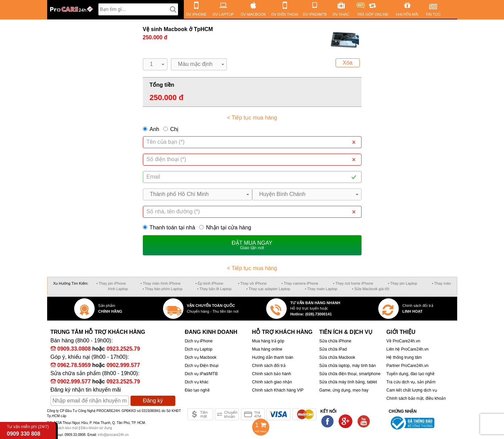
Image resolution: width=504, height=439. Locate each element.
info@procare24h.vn (113, 435)
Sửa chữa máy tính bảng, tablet (348, 382)
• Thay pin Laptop (403, 283)
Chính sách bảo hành (271, 374)
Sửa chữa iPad (333, 349)
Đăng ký (153, 401)
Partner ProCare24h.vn (407, 366)
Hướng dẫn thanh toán (273, 357)
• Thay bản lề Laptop (214, 289)
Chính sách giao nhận (272, 382)
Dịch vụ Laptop (199, 349)
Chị (174, 129)
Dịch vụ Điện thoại (202, 366)
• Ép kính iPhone (209, 283)
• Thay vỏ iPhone (252, 283)
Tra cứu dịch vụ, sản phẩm (411, 382)
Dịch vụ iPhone (199, 341)
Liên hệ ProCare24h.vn (408, 349)
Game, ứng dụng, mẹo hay (344, 390)
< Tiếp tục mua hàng (252, 118)
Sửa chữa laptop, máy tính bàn (347, 366)
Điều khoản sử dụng (96, 428)
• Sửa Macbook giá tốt (371, 289)
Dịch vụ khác (197, 382)
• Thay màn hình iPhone (160, 283)
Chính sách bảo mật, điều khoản (416, 398)
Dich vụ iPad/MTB (201, 374)
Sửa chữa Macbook (337, 357)
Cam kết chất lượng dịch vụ (412, 390)
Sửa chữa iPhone (335, 341)
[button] (155, 64)
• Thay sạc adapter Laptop (268, 289)
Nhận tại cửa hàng (225, 228)
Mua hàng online (267, 349)
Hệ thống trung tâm (404, 357)
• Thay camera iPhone (300, 283)
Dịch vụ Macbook (201, 357)
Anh (154, 129)
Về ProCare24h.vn (403, 341)
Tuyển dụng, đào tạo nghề (411, 374)
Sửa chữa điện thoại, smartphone (350, 374)
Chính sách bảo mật (63, 428)
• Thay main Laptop (321, 289)
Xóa (348, 63)
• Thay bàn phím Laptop (162, 289)
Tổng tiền (162, 85)
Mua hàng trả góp (268, 341)
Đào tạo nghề (197, 390)
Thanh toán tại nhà (169, 228)
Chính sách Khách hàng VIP (278, 390)
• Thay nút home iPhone (353, 283)
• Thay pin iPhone (111, 283)
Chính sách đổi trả (269, 366)
